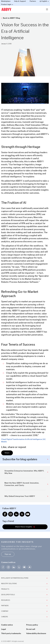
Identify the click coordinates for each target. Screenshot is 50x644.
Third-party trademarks (11, 633)
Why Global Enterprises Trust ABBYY (26, 496)
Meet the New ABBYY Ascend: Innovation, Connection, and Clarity (26, 484)
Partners (33, 1)
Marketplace (6, 1)
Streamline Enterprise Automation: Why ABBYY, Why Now (26, 472)
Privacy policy (32, 625)
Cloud (4, 439)
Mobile (4, 442)
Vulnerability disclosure (36, 633)
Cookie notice (7, 625)
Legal (4, 629)
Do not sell (31, 629)
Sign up (8, 554)
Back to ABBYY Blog (11, 18)
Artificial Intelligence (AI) (35, 439)
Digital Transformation (16, 439)
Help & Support (20, 1)
